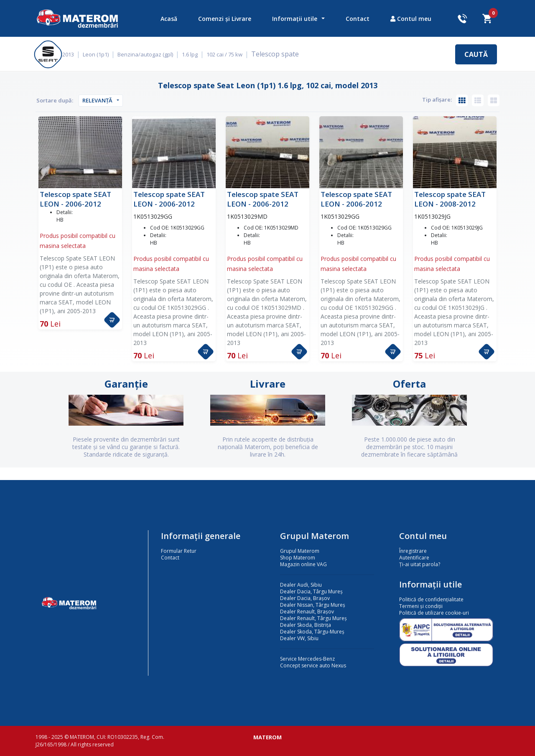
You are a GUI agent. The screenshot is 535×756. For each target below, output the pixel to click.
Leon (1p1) (102, 54)
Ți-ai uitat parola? (420, 564)
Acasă (169, 19)
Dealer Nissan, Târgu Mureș (313, 605)
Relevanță (97, 100)
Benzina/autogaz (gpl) (151, 54)
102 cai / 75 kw (230, 54)
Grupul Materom (300, 551)
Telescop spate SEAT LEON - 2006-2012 (75, 199)
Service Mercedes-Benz (307, 659)
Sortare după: (55, 100)
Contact (358, 19)
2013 (74, 54)
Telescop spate (280, 54)
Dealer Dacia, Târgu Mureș (311, 591)
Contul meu (411, 19)
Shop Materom (298, 558)
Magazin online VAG (303, 564)
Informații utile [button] (295, 19)
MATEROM (267, 737)
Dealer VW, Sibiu (299, 638)
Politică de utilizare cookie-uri (434, 613)
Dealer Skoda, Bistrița (306, 625)
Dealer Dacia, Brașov (305, 598)
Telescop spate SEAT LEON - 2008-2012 (450, 199)
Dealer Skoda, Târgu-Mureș (312, 632)
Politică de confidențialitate (431, 599)
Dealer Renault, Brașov (307, 612)
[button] (112, 320)
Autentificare (414, 558)
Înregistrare (413, 551)
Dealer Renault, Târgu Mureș (313, 618)
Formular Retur (179, 551)
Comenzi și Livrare (225, 19)
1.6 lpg (196, 54)
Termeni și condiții (421, 606)
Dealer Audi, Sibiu (301, 585)
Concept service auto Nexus (313, 665)
